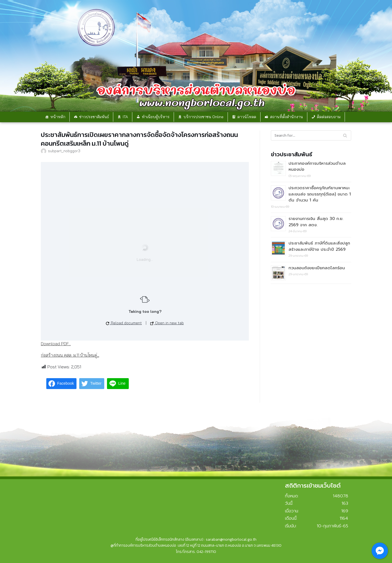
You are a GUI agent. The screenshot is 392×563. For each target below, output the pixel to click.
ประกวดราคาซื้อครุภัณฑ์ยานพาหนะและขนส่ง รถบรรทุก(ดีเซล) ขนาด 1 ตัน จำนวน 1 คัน (320, 194)
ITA (125, 117)
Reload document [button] (124, 323)
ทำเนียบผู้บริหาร (156, 117)
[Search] (311, 135)
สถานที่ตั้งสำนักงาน (287, 117)
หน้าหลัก (58, 117)
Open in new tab (167, 323)
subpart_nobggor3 (64, 151)
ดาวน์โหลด (247, 117)
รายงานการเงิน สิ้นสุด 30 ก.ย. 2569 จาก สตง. (316, 222)
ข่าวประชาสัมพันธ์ (94, 117)
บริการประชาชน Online (203, 117)
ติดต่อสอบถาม (329, 117)
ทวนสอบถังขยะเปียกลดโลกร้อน (317, 268)
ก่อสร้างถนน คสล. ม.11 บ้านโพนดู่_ (70, 355)
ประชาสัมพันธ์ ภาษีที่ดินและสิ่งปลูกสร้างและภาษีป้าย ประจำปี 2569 (319, 246)
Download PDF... (56, 344)
